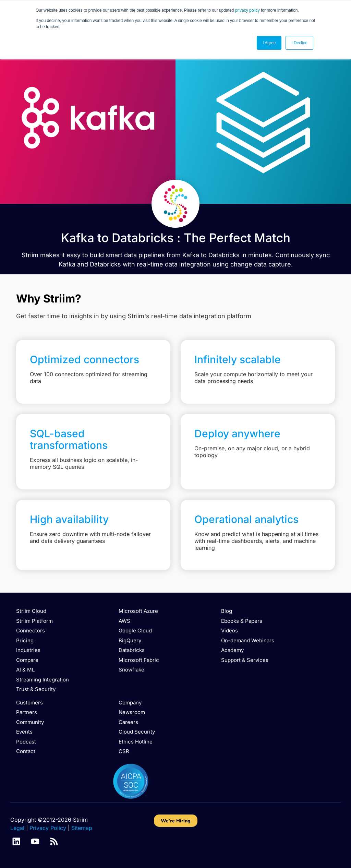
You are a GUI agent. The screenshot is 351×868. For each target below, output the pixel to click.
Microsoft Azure (138, 611)
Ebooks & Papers (242, 621)
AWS (124, 621)
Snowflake (131, 670)
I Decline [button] (299, 43)
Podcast (26, 742)
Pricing (25, 640)
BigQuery (130, 640)
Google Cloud (135, 631)
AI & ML (25, 670)
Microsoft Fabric (139, 660)
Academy (232, 650)
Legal (17, 828)
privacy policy (247, 10)
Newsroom (132, 712)
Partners (27, 712)
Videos (229, 631)
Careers (128, 722)
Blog (227, 611)
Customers (29, 703)
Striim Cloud (31, 611)
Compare (27, 660)
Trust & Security (36, 689)
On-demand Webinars (248, 640)
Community (30, 722)
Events (24, 732)
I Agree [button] (269, 43)
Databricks (132, 650)
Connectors (31, 631)
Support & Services (245, 660)
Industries (28, 650)
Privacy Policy (48, 828)
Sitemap (82, 828)
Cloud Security (137, 732)
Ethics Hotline (136, 742)
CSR (124, 751)
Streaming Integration (43, 680)
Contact (26, 751)
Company (130, 703)
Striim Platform (34, 621)
